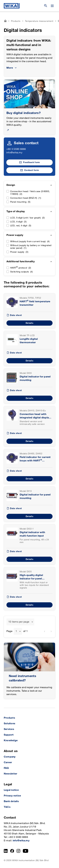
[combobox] (20, 622)
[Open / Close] (52, 6)
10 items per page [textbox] (19, 622)
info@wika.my (14, 153)
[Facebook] (12, 851)
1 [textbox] (16, 631)
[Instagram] (18, 851)
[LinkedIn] (6, 851)
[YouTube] (26, 851)
